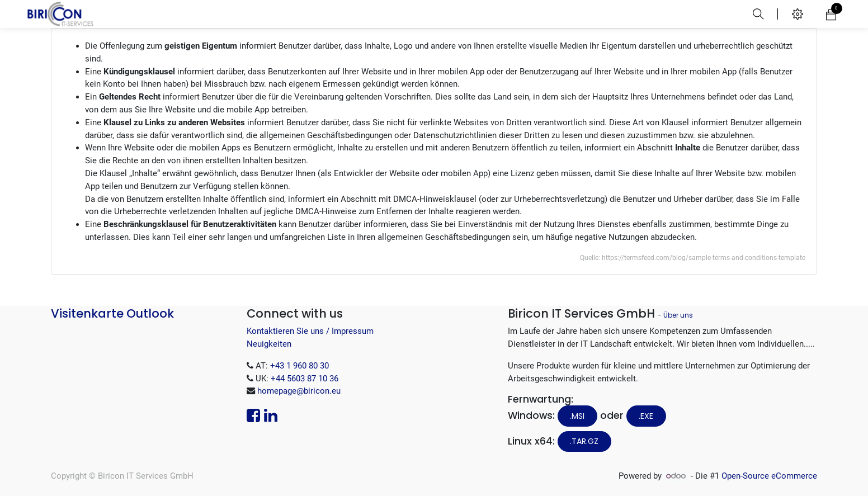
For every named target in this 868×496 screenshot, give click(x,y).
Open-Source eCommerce (769, 476)
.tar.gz (584, 441)
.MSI (577, 416)
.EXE (646, 416)
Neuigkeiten (269, 344)
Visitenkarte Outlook (112, 313)
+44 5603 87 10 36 (305, 379)
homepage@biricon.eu (299, 391)
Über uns (678, 315)
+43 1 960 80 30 (299, 366)
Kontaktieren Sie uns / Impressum (310, 331)
